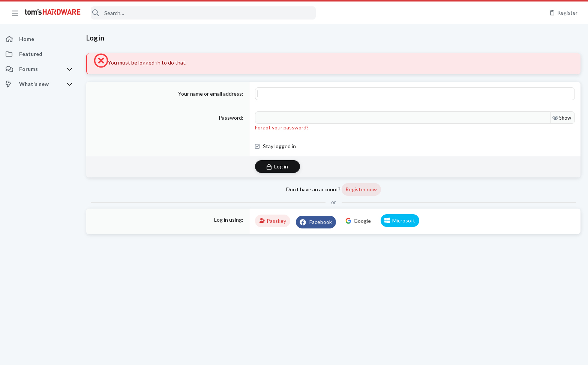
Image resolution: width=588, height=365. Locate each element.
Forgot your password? (282, 127)
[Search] (203, 13)
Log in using (228, 220)
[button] (15, 13)
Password (230, 118)
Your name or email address (210, 94)
